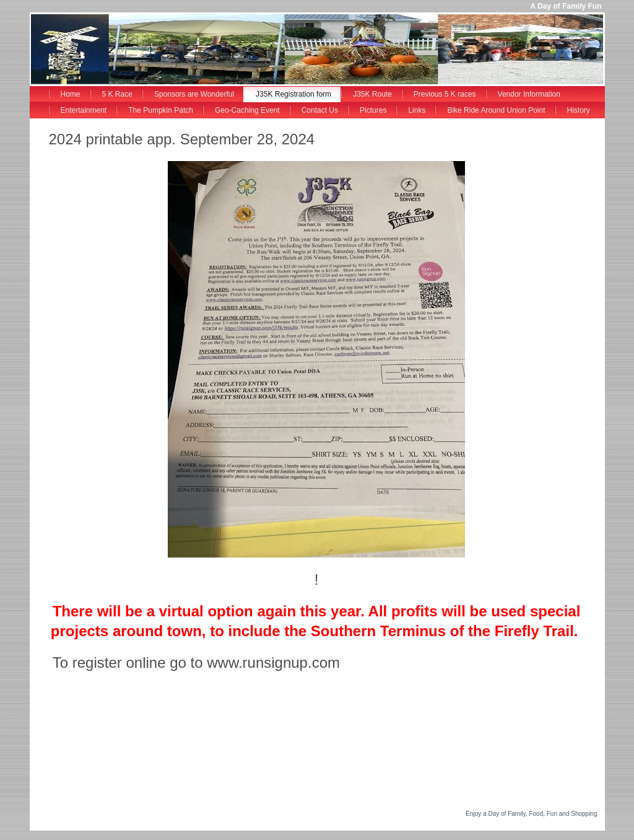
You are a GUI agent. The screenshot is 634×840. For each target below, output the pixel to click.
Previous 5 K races (445, 94)
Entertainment (84, 110)
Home (71, 94)
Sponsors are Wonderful (194, 94)
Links (417, 110)
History (579, 110)
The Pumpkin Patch (161, 110)
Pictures (373, 110)
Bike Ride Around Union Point (496, 110)
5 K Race (117, 94)
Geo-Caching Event (247, 110)
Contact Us (320, 110)
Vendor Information (529, 94)
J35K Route (372, 94)
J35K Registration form (293, 94)
